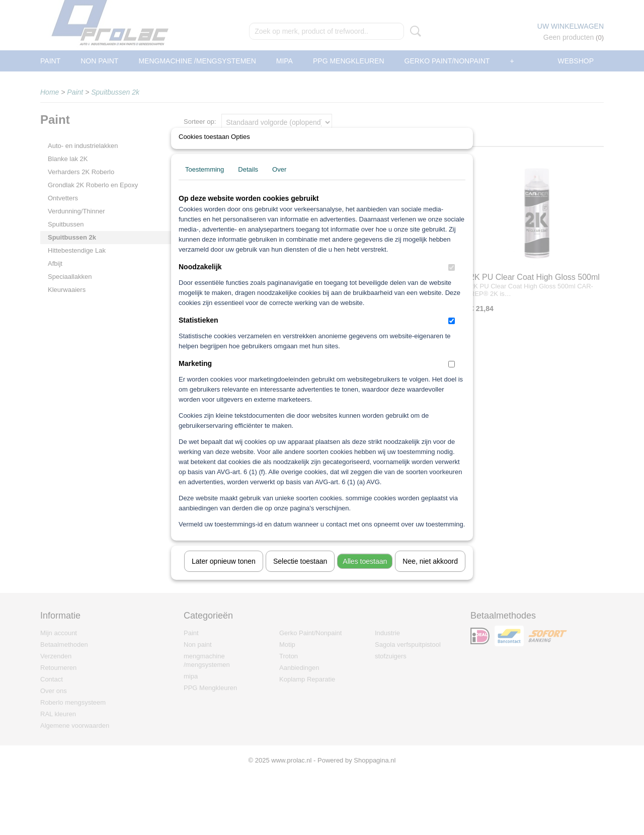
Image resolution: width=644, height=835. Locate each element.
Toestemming (205, 182)
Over (279, 182)
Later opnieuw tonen (224, 574)
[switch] (452, 281)
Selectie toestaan (300, 574)
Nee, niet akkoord (430, 574)
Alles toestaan (365, 574)
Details (248, 182)
